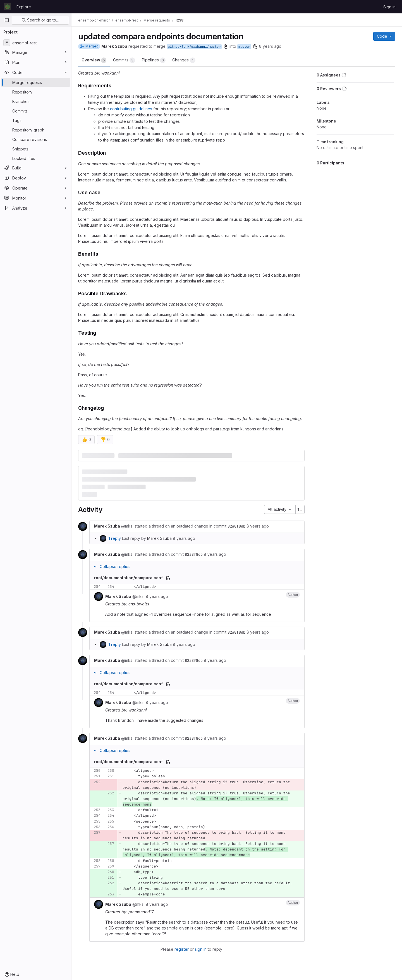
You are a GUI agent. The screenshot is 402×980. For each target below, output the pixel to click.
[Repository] (36, 92)
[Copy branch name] (226, 46)
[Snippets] (36, 149)
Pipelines (154, 60)
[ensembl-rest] (36, 43)
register (182, 949)
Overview (94, 60)
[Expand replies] (95, 538)
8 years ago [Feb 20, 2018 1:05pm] (270, 46)
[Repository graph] (36, 130)
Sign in (389, 7)
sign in (201, 949)
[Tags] (36, 120)
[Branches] (36, 101)
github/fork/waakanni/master (194, 47)
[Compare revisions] (36, 139)
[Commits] (36, 111)
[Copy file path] (168, 578)
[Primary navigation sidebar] (7, 20)
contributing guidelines (131, 109)
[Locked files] (36, 158)
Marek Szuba (159, 538)
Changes (184, 60)
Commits (124, 60)
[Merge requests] (36, 82)
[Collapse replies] (95, 567)
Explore (24, 7)
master (244, 47)
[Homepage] (8, 7)
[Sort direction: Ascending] (300, 509)
